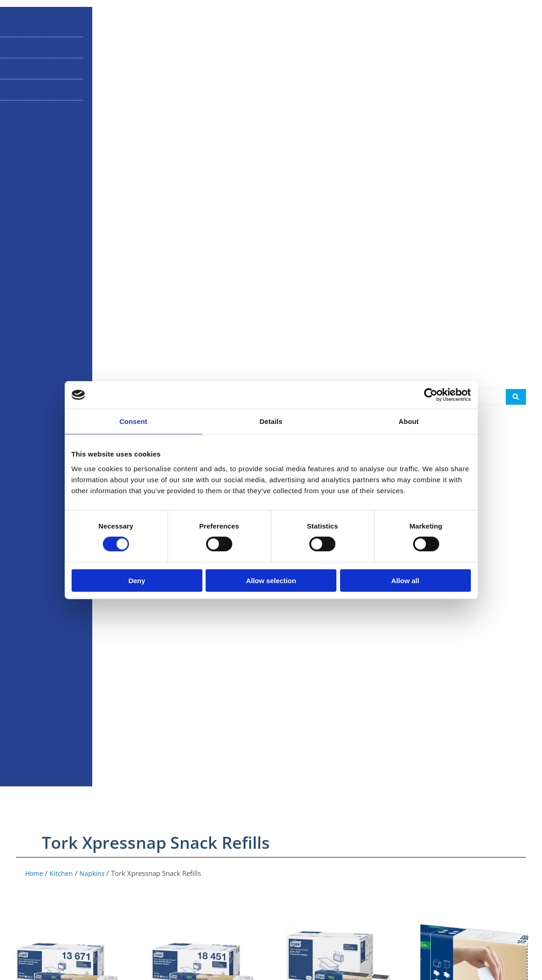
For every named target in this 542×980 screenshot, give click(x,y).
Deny (137, 580)
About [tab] (409, 421)
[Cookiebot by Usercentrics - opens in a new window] (431, 395)
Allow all (405, 580)
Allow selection (271, 580)
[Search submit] (516, 497)
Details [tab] (271, 421)
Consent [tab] (133, 421)
